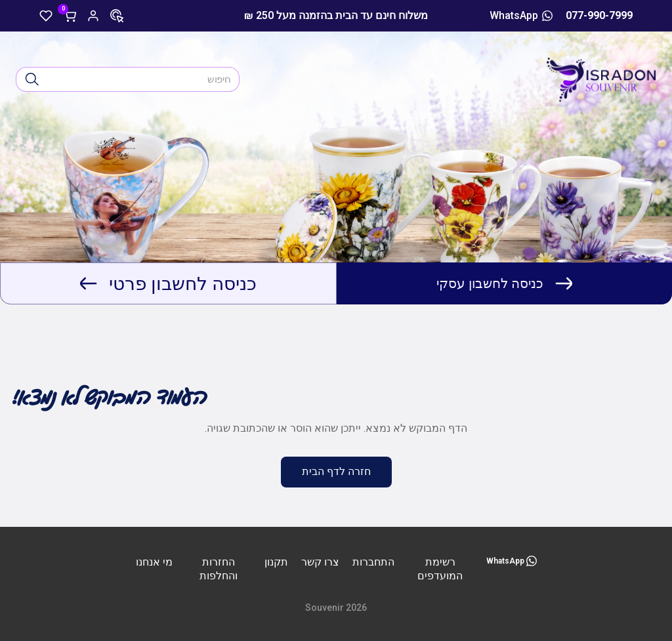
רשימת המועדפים (440, 569)
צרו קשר (320, 562)
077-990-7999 (599, 15)
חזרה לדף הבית (336, 471)
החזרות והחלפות (219, 569)
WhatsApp (521, 15)
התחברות (373, 562)
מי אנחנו (154, 562)
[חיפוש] (32, 79)
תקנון (276, 562)
